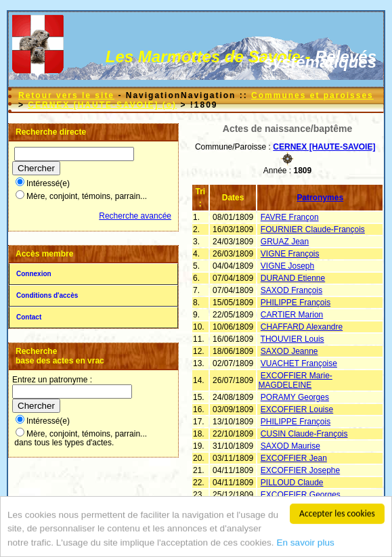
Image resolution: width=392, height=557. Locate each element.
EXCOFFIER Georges (301, 495)
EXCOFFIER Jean (294, 458)
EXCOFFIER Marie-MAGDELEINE (295, 380)
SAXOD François (291, 290)
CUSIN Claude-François (304, 434)
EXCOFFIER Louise (297, 409)
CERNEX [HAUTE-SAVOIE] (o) (102, 105)
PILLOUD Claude (292, 483)
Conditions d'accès (47, 295)
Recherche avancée (135, 216)
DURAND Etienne (293, 278)
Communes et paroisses (312, 95)
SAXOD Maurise (290, 446)
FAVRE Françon (290, 217)
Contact (29, 317)
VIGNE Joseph (287, 266)
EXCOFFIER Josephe (300, 470)
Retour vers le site (66, 95)
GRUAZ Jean (285, 242)
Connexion (34, 274)
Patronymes (320, 198)
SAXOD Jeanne (289, 351)
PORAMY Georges (295, 397)
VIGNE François (290, 254)
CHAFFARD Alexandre (302, 327)
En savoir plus (305, 548)
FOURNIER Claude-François (313, 229)
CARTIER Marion (292, 315)
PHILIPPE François (296, 303)
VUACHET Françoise (299, 363)
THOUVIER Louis (292, 339)
